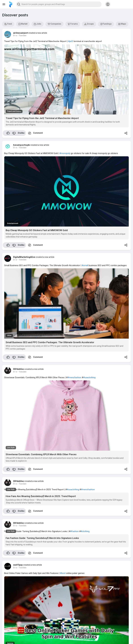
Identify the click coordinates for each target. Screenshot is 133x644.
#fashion (75, 531)
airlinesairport (21, 33)
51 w (15, 36)
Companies (54, 24)
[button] (59, 4)
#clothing (85, 531)
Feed (8, 24)
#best (63, 573)
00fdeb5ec (19, 369)
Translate (23, 36)
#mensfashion (74, 377)
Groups (89, 24)
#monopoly (65, 153)
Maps (122, 24)
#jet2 (71, 41)
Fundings (106, 24)
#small (85, 265)
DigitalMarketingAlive (24, 257)
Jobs (38, 24)
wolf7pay (18, 565)
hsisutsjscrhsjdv (22, 145)
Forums (73, 24)
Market (23, 24)
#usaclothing (89, 377)
